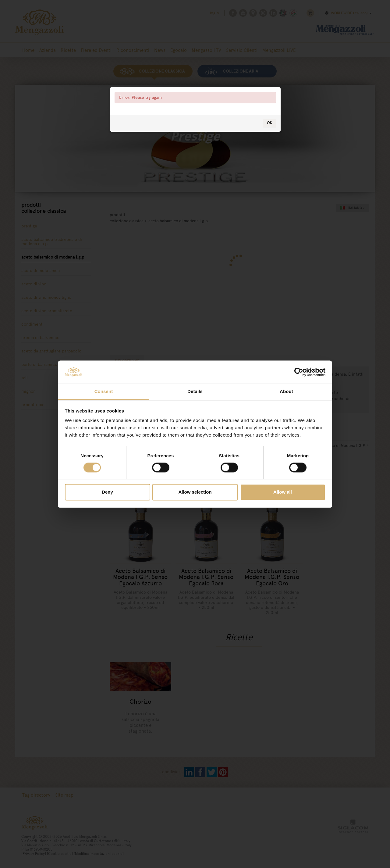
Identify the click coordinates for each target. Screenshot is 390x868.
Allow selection (195, 492)
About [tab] (286, 392)
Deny (107, 492)
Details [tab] (195, 392)
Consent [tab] (104, 392)
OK (270, 123)
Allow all (283, 492)
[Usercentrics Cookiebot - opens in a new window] (299, 372)
